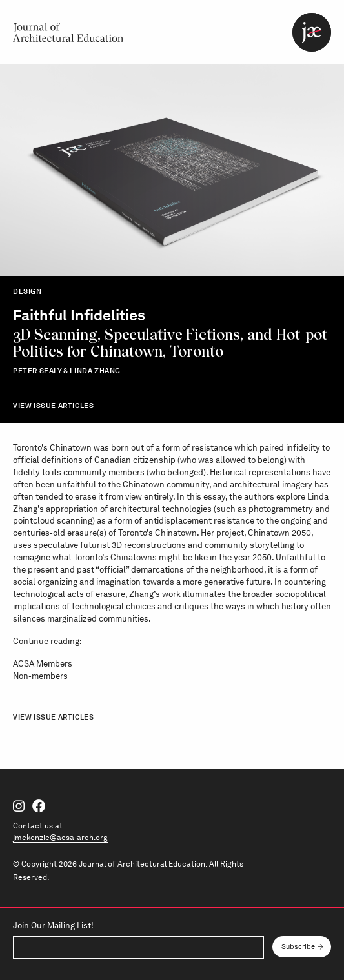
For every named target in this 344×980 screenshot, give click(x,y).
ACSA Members (43, 664)
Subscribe (298, 946)
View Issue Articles (53, 406)
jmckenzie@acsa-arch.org (60, 837)
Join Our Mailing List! (53, 926)
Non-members (40, 676)
